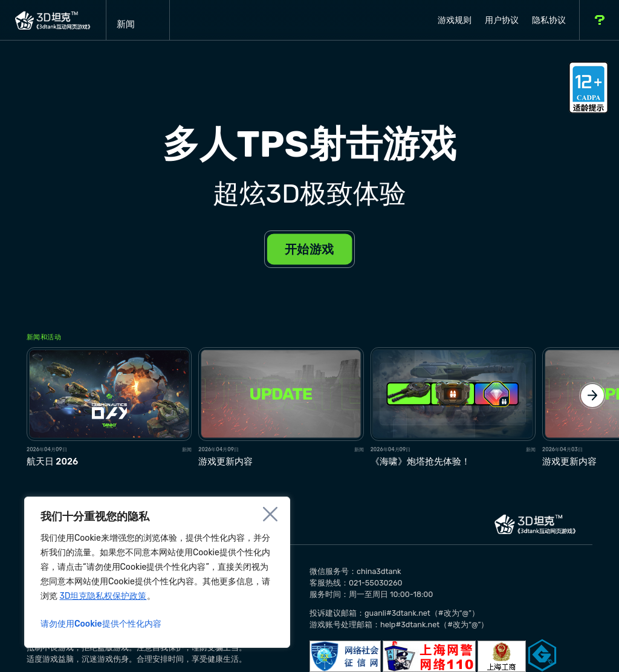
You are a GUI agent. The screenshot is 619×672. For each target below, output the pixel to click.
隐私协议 (549, 20)
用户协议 (502, 20)
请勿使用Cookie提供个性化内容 (101, 624)
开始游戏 (309, 249)
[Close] (270, 514)
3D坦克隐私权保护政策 (103, 596)
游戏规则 (455, 20)
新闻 (138, 20)
